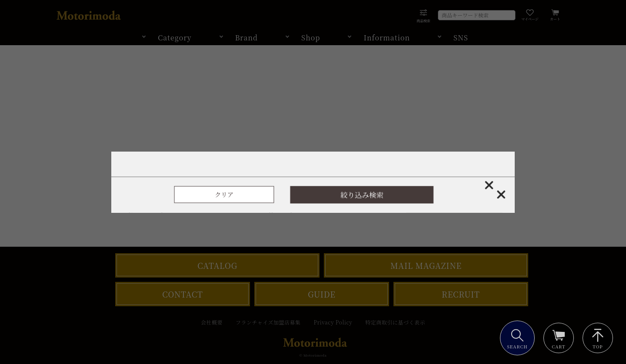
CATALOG (217, 265)
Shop (311, 38)
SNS (461, 38)
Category (175, 38)
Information (387, 38)
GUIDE (322, 294)
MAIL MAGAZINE (426, 265)
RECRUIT (461, 294)
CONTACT (182, 294)
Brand (246, 38)
